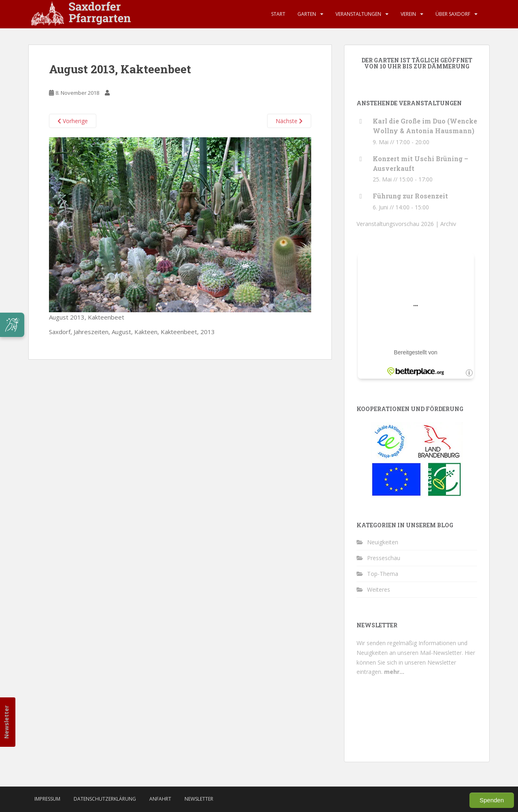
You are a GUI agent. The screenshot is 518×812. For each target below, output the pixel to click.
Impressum (47, 799)
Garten (307, 14)
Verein (408, 14)
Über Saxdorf (453, 14)
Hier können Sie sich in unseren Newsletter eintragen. (416, 662)
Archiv (448, 224)
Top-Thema (383, 574)
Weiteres (379, 589)
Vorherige (73, 121)
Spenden (492, 800)
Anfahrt (160, 799)
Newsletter (6, 722)
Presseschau (384, 558)
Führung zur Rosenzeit (410, 196)
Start (278, 14)
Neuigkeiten (383, 542)
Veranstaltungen (358, 14)
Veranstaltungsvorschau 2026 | (398, 224)
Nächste (289, 121)
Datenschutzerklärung (105, 799)
